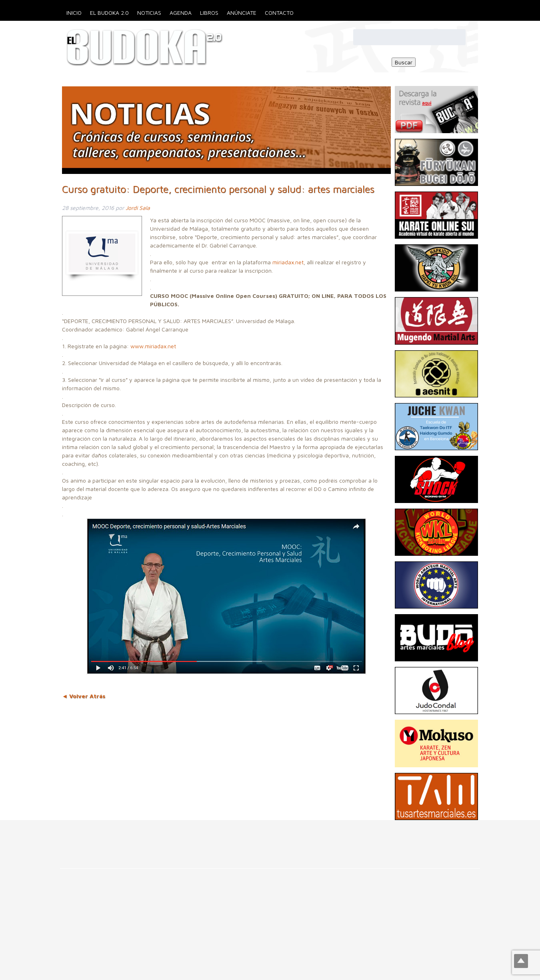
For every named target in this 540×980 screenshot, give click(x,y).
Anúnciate (242, 13)
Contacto (279, 13)
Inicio (74, 13)
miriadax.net (288, 262)
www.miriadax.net (153, 346)
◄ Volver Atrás (84, 696)
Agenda (181, 13)
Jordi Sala (138, 208)
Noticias (149, 13)
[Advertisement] (146, 838)
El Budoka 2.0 (109, 13)
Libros (209, 13)
